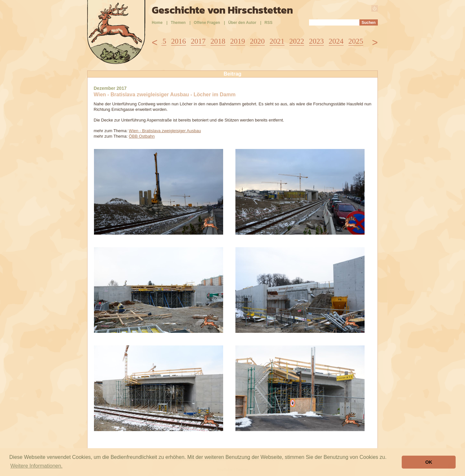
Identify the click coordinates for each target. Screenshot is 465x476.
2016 (179, 41)
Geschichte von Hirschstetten (222, 10)
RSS (269, 23)
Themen (178, 23)
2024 (336, 41)
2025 (356, 41)
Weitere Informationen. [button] (36, 466)
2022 (297, 41)
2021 (277, 41)
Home (157, 23)
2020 (257, 41)
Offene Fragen (207, 23)
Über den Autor (242, 23)
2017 (198, 41)
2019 (238, 41)
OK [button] (429, 462)
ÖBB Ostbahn (142, 136)
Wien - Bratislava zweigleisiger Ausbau (165, 131)
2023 (316, 41)
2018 (218, 41)
